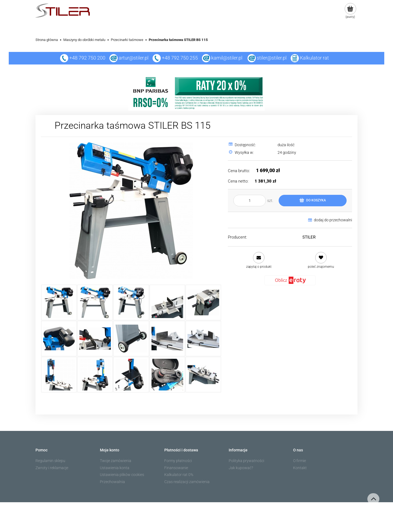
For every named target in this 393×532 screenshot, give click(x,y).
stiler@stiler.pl (272, 58)
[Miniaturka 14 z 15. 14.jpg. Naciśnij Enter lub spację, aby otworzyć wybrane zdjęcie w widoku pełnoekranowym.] (167, 375)
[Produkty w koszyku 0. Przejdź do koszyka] (350, 11)
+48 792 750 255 (175, 58)
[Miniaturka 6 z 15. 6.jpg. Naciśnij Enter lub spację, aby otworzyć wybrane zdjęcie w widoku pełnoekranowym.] (59, 339)
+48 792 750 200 (83, 58)
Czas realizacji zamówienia (187, 482)
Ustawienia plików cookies (122, 475)
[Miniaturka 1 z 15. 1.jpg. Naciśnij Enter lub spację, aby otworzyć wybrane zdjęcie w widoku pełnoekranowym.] (59, 302)
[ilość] (250, 201)
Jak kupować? (241, 468)
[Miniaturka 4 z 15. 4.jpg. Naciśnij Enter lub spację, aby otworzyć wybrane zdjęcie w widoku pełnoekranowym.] (167, 302)
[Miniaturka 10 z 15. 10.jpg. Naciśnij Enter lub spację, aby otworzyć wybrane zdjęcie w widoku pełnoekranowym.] (203, 339)
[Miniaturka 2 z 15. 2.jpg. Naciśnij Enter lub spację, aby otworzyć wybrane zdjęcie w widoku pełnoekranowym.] (95, 302)
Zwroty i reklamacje (52, 468)
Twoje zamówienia (116, 461)
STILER (309, 237)
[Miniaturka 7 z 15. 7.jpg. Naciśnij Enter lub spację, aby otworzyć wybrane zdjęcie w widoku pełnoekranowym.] (95, 339)
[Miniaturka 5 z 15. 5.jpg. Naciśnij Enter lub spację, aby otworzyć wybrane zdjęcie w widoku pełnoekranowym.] (203, 302)
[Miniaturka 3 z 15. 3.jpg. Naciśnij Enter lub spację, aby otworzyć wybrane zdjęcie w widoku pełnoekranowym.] (131, 302)
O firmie (300, 461)
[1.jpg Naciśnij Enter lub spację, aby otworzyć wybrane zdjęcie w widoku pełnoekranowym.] (131, 211)
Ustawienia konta (115, 468)
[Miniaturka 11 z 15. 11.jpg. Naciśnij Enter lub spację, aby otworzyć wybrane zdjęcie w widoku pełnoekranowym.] (59, 375)
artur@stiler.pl (134, 58)
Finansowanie (176, 468)
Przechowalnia (112, 482)
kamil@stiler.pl (227, 58)
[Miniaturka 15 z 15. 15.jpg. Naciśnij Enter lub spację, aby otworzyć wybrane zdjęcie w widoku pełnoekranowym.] (203, 375)
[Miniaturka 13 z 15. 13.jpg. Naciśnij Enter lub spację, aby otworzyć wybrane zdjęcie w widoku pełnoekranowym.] (131, 375)
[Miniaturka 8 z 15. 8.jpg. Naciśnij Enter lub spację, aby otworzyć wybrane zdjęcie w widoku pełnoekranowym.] (131, 339)
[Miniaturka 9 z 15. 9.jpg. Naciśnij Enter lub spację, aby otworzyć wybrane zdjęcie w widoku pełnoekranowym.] (167, 339)
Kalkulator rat (314, 58)
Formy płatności (178, 461)
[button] (259, 260)
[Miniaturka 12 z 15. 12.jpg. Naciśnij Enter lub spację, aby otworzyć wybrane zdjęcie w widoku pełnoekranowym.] (95, 375)
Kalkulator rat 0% (179, 475)
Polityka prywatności (246, 461)
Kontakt (300, 468)
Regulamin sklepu (50, 461)
